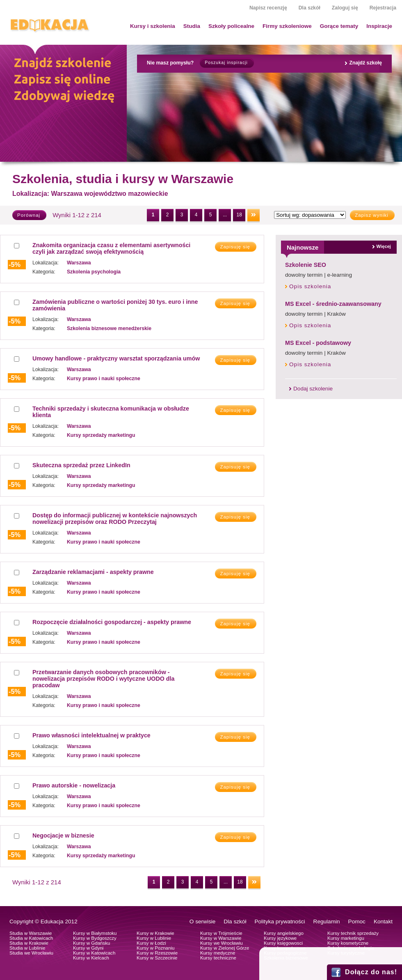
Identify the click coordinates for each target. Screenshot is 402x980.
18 (239, 215)
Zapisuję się (235, 247)
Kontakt (383, 921)
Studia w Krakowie (29, 943)
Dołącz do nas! (371, 972)
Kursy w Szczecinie (157, 958)
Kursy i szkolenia (153, 26)
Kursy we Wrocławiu (222, 943)
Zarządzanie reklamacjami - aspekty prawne (93, 572)
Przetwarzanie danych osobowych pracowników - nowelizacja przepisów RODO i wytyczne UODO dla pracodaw (103, 679)
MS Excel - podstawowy (318, 343)
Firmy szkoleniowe (287, 26)
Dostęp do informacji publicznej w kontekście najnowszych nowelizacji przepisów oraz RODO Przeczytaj (115, 519)
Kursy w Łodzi (151, 943)
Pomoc (357, 921)
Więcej (384, 246)
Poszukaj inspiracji (226, 63)
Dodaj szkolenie (313, 389)
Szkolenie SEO (306, 265)
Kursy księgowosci (283, 943)
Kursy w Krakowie (155, 933)
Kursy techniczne (218, 958)
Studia (192, 26)
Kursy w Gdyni (88, 948)
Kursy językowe (280, 938)
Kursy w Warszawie (221, 938)
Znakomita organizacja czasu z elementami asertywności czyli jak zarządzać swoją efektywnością (111, 248)
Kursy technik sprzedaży (353, 933)
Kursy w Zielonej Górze (225, 948)
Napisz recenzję (268, 8)
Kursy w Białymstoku (95, 933)
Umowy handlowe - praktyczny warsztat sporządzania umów (116, 358)
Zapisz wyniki (372, 215)
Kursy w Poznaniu (155, 948)
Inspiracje (379, 26)
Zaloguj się (345, 8)
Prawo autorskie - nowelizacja (74, 785)
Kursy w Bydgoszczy (95, 938)
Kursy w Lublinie (154, 938)
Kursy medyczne (218, 953)
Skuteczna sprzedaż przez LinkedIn (81, 465)
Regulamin (327, 921)
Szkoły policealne (231, 26)
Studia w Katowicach (31, 938)
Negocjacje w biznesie (63, 835)
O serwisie (202, 921)
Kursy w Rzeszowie (157, 953)
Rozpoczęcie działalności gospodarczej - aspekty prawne (112, 622)
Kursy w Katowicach (94, 953)
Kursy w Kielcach (91, 958)
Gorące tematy (339, 26)
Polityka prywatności (280, 921)
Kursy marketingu (346, 938)
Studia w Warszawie (31, 933)
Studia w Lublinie (27, 948)
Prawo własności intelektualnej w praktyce (91, 735)
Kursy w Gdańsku (92, 943)
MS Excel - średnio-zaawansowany (333, 304)
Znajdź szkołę (365, 63)
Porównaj (29, 215)
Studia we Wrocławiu (31, 953)
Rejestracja (383, 8)
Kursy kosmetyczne (348, 943)
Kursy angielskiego (284, 933)
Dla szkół (309, 8)
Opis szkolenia (310, 286)
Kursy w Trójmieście (221, 933)
